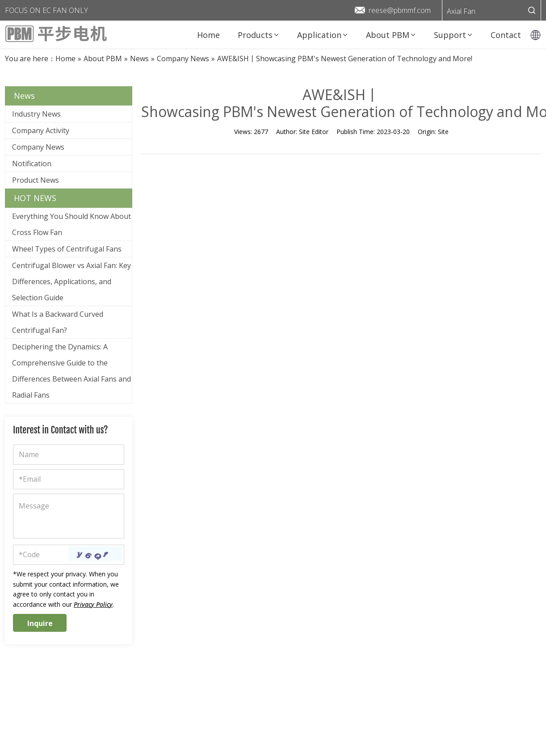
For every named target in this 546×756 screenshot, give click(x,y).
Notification (32, 164)
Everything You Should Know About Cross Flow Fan (71, 224)
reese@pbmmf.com (400, 10)
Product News (36, 180)
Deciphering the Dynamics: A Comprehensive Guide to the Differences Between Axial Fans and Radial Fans (71, 371)
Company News (38, 147)
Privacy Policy (93, 604)
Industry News (36, 114)
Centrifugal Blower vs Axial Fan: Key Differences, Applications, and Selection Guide (71, 281)
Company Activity (41, 130)
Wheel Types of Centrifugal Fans (67, 249)
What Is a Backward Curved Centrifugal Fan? (58, 322)
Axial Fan (461, 11)
